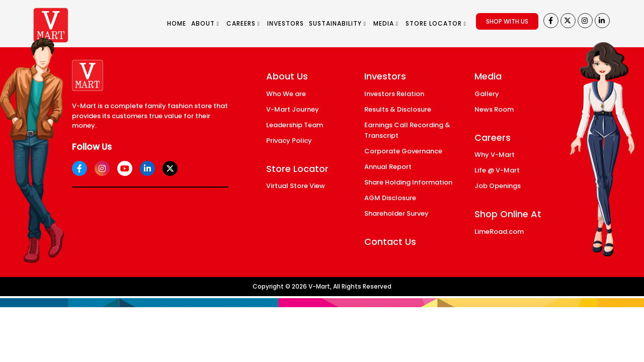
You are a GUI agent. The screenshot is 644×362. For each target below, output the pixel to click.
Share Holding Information (408, 182)
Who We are (286, 94)
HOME (177, 23)
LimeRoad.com (499, 232)
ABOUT (205, 23)
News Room (494, 109)
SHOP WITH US (507, 21)
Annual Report (388, 167)
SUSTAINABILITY (338, 23)
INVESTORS (286, 23)
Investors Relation (394, 94)
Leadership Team (295, 125)
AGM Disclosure (390, 198)
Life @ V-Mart (497, 170)
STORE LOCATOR (436, 23)
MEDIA (386, 23)
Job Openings (498, 186)
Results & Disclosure (398, 109)
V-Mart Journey (293, 109)
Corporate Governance (403, 151)
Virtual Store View (296, 186)
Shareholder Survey (396, 213)
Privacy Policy (289, 141)
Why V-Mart (495, 155)
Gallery (487, 94)
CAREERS (243, 23)
